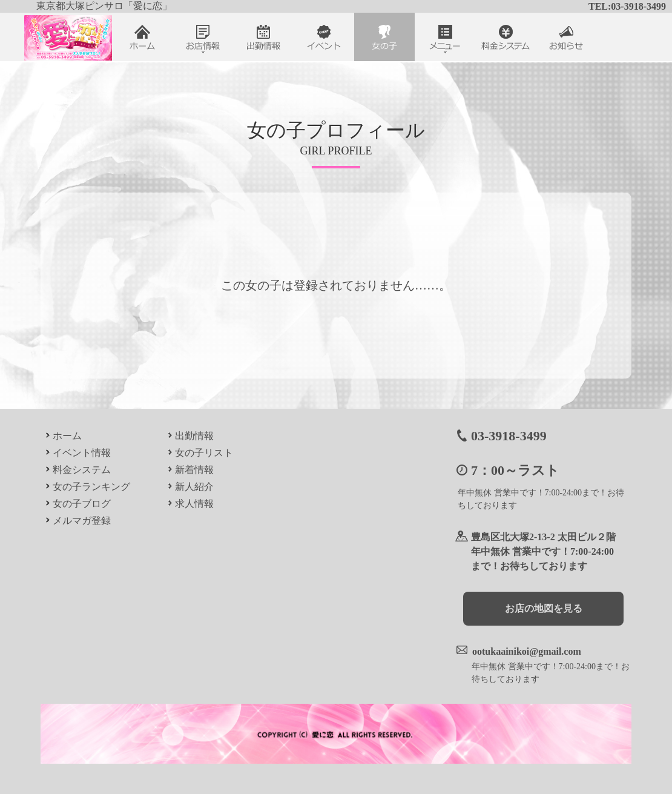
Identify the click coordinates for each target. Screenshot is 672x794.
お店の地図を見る (544, 608)
